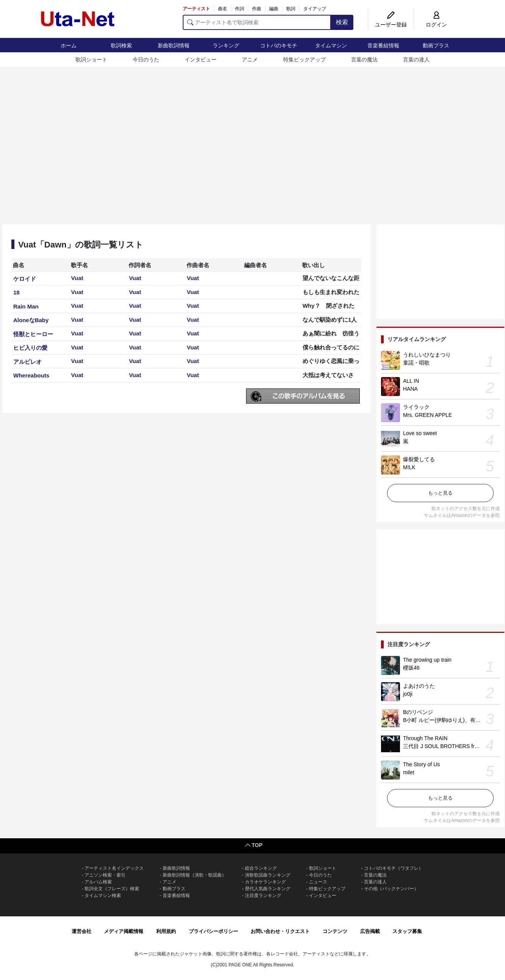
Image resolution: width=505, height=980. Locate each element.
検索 (342, 22)
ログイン (436, 25)
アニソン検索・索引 (105, 875)
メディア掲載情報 (124, 931)
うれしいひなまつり (427, 355)
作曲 (257, 9)
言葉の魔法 (364, 59)
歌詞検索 (121, 45)
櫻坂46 (411, 668)
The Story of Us (421, 764)
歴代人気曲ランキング (268, 889)
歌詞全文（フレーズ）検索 (112, 889)
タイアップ (315, 9)
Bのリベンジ (418, 712)
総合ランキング (261, 868)
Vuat (77, 278)
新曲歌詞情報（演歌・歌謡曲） (194, 875)
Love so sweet (420, 433)
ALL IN (411, 381)
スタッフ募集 (407, 931)
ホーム (69, 45)
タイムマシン (331, 45)
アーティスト (196, 9)
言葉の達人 (416, 59)
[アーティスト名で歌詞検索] (257, 22)
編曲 (274, 9)
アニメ (250, 59)
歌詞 (291, 9)
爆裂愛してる (419, 459)
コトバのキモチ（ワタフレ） (394, 868)
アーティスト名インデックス (114, 868)
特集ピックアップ (304, 59)
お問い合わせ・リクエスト (280, 931)
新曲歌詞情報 (174, 45)
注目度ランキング (263, 895)
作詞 (240, 9)
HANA (410, 389)
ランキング (226, 45)
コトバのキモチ (279, 45)
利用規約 (166, 931)
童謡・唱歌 (416, 363)
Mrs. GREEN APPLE (427, 415)
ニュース (318, 882)
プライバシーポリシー (213, 931)
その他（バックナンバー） (391, 889)
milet (409, 772)
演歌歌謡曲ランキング (268, 875)
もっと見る (440, 493)
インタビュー (201, 59)
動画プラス (436, 45)
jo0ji (408, 694)
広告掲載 (370, 931)
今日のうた (146, 59)
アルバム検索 (98, 882)
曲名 (223, 9)
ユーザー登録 (391, 25)
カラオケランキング (265, 882)
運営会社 (82, 931)
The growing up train (427, 660)
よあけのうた (419, 686)
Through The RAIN (425, 738)
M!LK (409, 467)
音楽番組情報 (383, 45)
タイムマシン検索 (103, 895)
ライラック (416, 407)
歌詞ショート (91, 59)
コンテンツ (335, 931)
